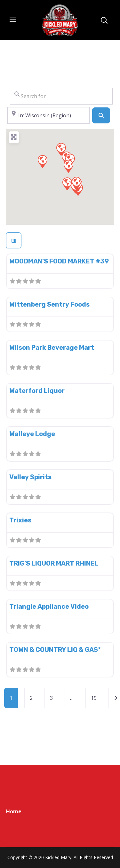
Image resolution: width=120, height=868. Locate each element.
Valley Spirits (30, 477)
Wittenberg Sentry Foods (49, 304)
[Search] (101, 115)
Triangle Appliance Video (49, 606)
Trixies (20, 520)
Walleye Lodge (32, 434)
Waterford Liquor (37, 391)
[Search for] (61, 96)
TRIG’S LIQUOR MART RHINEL (54, 563)
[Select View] (14, 240)
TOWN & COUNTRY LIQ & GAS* (55, 650)
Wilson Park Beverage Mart (52, 348)
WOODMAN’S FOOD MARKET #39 (59, 261)
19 (94, 698)
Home (14, 811)
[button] (61, 149)
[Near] (48, 115)
